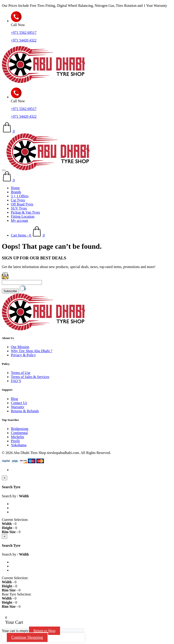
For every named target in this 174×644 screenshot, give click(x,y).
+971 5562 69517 (24, 33)
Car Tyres (18, 200)
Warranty (18, 407)
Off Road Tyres (22, 204)
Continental (19, 433)
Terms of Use (21, 373)
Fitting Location (23, 216)
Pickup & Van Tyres (25, 212)
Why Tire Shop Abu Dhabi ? (32, 351)
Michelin (17, 437)
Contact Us (19, 403)
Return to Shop (45, 631)
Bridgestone (20, 429)
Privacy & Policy (23, 355)
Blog (14, 399)
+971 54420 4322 (24, 40)
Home (15, 188)
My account (19, 221)
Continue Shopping (27, 637)
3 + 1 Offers (20, 196)
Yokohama (19, 445)
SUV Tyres (19, 208)
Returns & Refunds (25, 411)
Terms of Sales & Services (30, 377)
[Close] (5, 478)
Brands (16, 192)
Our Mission (20, 347)
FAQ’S (16, 381)
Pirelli (15, 441)
